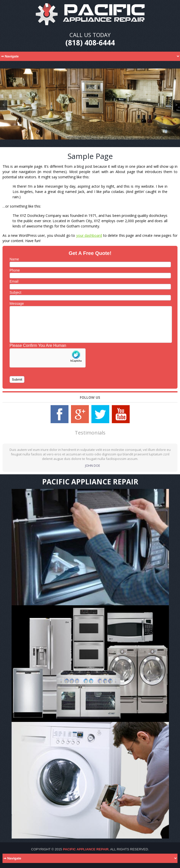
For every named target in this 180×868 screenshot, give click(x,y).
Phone (15, 270)
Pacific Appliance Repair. (86, 849)
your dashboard (89, 235)
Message (17, 304)
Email (14, 281)
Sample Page (90, 156)
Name (14, 259)
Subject (15, 292)
